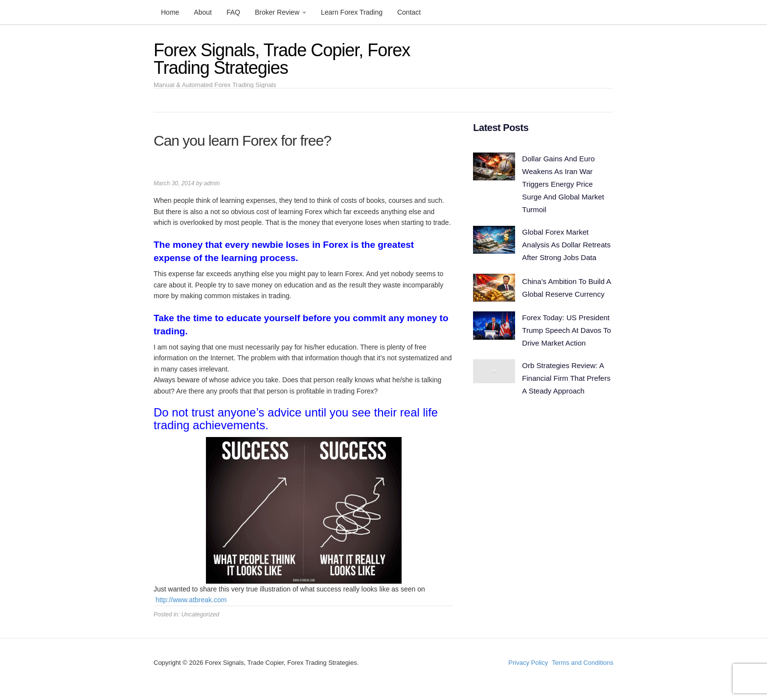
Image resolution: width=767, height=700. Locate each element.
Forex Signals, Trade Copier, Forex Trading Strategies (282, 59)
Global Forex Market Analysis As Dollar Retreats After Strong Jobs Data (566, 242)
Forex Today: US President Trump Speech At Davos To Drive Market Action (566, 326)
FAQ (233, 12)
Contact (409, 12)
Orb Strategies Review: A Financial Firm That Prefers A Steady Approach (566, 372)
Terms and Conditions (583, 663)
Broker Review (281, 12)
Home (170, 12)
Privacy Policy (528, 663)
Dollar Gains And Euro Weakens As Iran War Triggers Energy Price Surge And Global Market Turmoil (563, 183)
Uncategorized (200, 614)
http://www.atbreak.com (191, 600)
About (203, 12)
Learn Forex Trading (352, 12)
